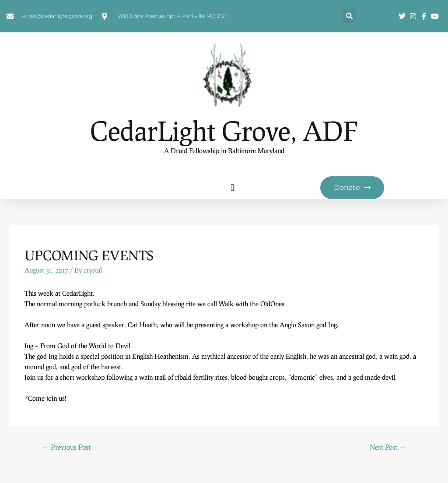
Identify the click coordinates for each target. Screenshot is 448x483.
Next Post (388, 447)
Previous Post (66, 447)
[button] (349, 16)
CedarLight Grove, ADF (224, 131)
